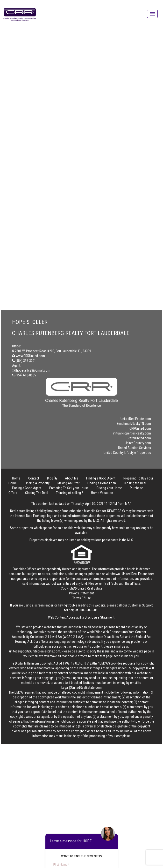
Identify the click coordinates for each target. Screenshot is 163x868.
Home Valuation (102, 493)
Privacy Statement (81, 593)
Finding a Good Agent (101, 478)
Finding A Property (37, 483)
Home (16, 478)
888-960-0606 (88, 610)
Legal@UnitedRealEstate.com (81, 688)
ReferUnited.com (139, 438)
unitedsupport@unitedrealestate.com (35, 651)
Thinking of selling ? (70, 493)
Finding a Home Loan (102, 483)
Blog (52, 478)
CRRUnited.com (140, 428)
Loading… (86, 167)
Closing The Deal (37, 493)
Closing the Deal (135, 483)
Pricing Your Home (109, 488)
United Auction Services (135, 448)
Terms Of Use (82, 598)
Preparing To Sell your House (69, 488)
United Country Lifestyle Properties (127, 453)
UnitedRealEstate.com (136, 419)
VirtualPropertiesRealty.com (132, 433)
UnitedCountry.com (138, 443)
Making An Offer (68, 483)
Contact (34, 478)
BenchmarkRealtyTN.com (134, 424)
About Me (72, 478)
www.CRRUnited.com (28, 356)
